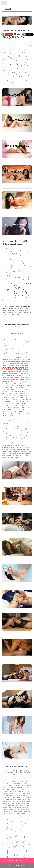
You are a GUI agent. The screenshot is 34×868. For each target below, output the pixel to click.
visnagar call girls (17, 817)
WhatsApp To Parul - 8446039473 (17, 865)
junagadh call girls (17, 797)
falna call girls (18, 839)
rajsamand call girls (19, 825)
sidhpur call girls (20, 855)
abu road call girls (17, 809)
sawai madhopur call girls (15, 853)
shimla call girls (20, 793)
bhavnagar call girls (14, 799)
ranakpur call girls (18, 849)
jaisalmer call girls (13, 823)
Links (18, 771)
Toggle (4, 3)
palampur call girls (19, 837)
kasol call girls (20, 819)
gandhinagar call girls (12, 785)
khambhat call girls (13, 789)
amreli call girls (16, 803)
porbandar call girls (20, 813)
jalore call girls (20, 821)
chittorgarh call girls (21, 843)
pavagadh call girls (18, 791)
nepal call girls (12, 857)
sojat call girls (22, 851)
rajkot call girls (15, 781)
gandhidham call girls (19, 833)
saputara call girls (13, 795)
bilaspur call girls (13, 851)
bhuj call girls (15, 807)
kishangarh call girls (18, 845)
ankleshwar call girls (12, 831)
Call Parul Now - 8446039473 (17, 860)
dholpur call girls (19, 841)
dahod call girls (17, 801)
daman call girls (19, 783)
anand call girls (18, 829)
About (14, 771)
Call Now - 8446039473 (17, 333)
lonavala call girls (22, 857)
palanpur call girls (18, 815)
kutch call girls (22, 831)
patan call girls (18, 811)
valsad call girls (21, 787)
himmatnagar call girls (12, 835)
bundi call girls (12, 827)
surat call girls (14, 805)
